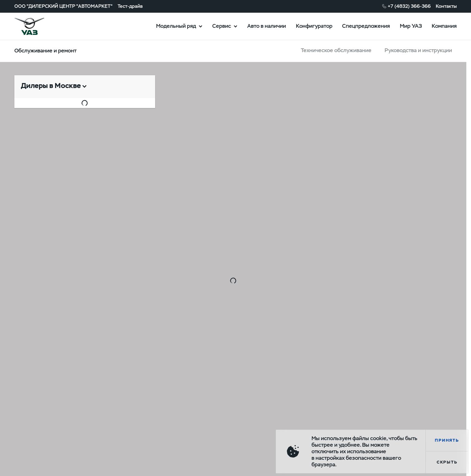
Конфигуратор (314, 26)
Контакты (446, 6)
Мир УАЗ (411, 26)
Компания (444, 26)
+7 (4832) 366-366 (409, 6)
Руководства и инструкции (418, 50)
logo (37, 26)
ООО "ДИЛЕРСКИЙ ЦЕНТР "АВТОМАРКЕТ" (64, 6)
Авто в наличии (267, 26)
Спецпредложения (366, 26)
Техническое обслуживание (336, 50)
